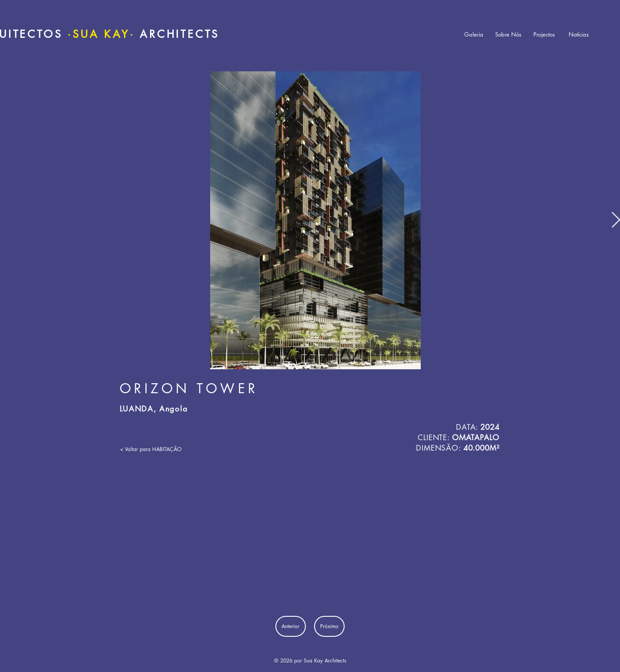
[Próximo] (329, 626)
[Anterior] (291, 626)
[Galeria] (474, 35)
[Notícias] (579, 35)
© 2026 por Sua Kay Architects (310, 660)
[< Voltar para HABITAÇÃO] (151, 450)
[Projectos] (544, 35)
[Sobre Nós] (508, 35)
